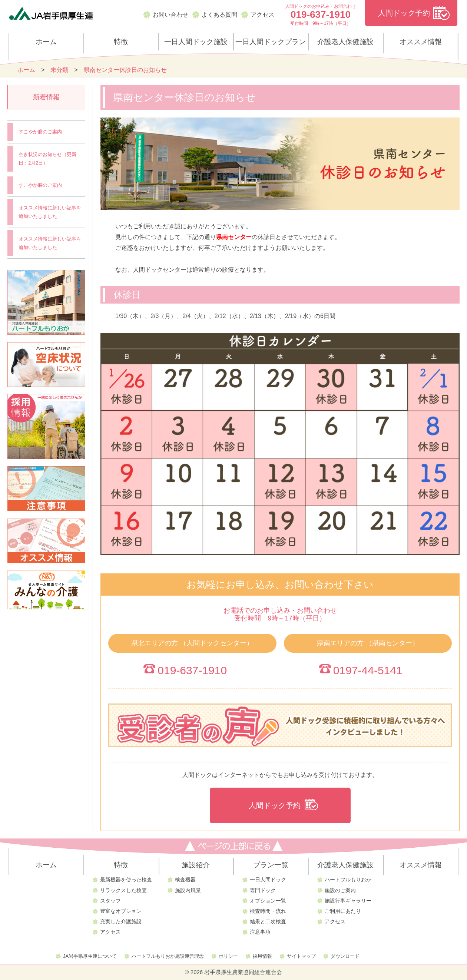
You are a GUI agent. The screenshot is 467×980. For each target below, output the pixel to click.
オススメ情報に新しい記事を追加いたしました (50, 212)
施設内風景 (188, 890)
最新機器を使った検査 (126, 880)
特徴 (121, 42)
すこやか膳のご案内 (40, 132)
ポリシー (228, 956)
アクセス (262, 15)
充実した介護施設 (121, 921)
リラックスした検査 (123, 890)
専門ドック (263, 890)
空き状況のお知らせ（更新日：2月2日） (47, 159)
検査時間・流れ (268, 911)
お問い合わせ (170, 15)
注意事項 (260, 932)
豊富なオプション (121, 911)
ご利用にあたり (343, 911)
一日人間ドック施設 (196, 42)
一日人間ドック (268, 880)
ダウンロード (345, 956)
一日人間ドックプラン (271, 42)
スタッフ (110, 901)
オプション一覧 (268, 901)
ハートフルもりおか (348, 880)
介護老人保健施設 (345, 42)
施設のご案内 (340, 890)
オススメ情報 (421, 42)
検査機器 (185, 880)
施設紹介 (196, 865)
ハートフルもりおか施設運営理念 (168, 956)
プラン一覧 (271, 865)
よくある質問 (219, 15)
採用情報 (262, 956)
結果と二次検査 (268, 921)
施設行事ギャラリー (348, 901)
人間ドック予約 (404, 13)
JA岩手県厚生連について (90, 956)
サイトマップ (301, 956)
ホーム (46, 42)
